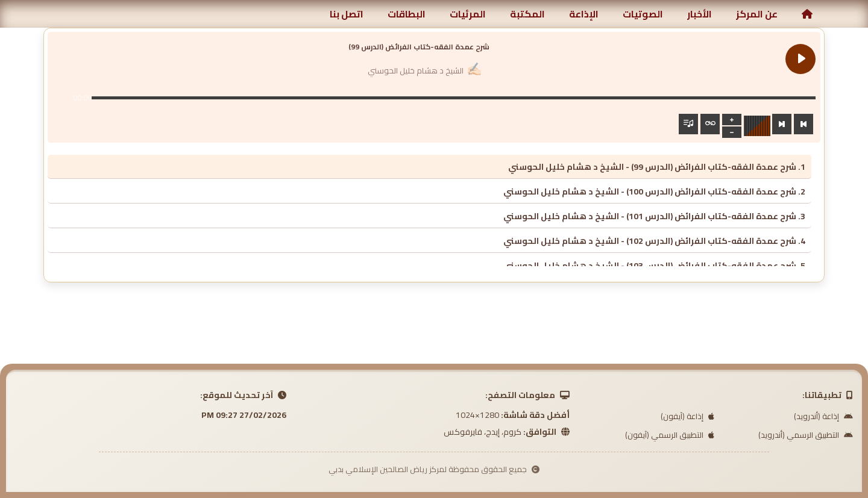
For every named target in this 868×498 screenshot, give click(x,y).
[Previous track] (804, 124)
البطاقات (407, 14)
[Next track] (782, 124)
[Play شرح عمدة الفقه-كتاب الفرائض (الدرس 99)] (800, 59)
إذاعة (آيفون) (687, 416)
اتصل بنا (347, 14)
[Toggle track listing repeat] (710, 124)
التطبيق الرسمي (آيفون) (670, 435)
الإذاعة (584, 14)
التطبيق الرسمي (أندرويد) (806, 435)
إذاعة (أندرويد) (823, 416)
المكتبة (527, 14)
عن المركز (757, 14)
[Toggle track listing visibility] (688, 124)
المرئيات (468, 14)
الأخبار (700, 14)
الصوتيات (643, 14)
